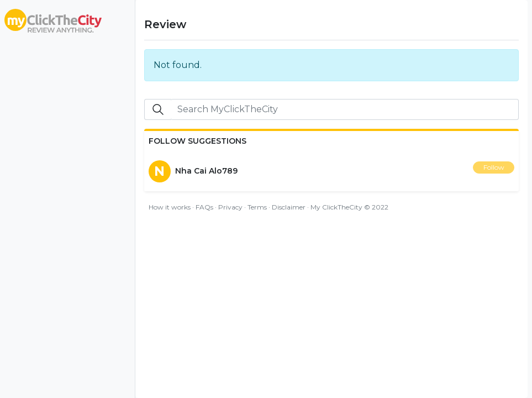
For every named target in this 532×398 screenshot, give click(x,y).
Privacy (230, 207)
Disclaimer (289, 207)
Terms (257, 207)
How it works (170, 207)
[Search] (345, 109)
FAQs (204, 207)
